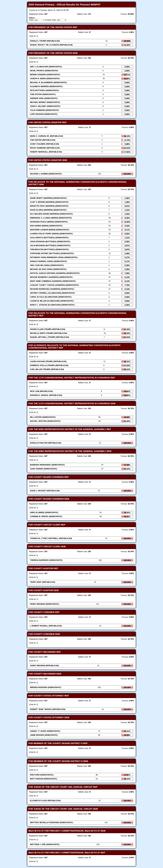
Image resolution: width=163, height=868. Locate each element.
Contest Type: (51, 20)
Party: (31, 20)
